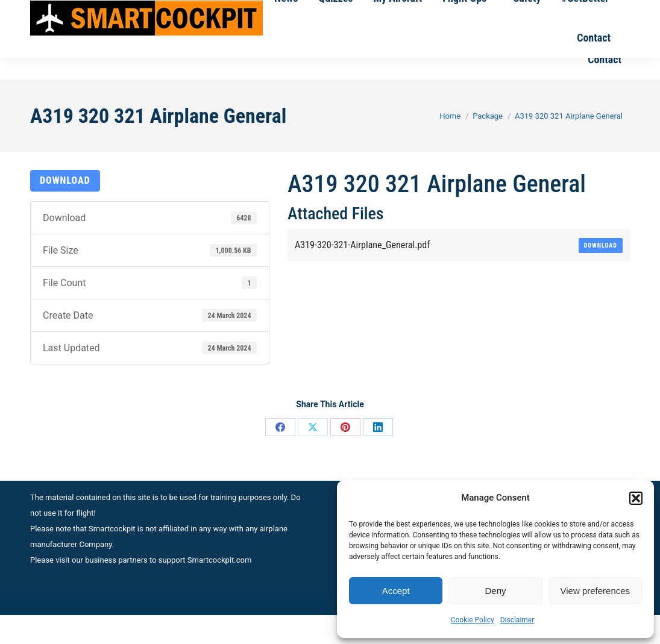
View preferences (596, 591)
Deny (495, 591)
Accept (396, 591)
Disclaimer (517, 620)
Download (65, 209)
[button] (636, 498)
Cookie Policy (473, 620)
